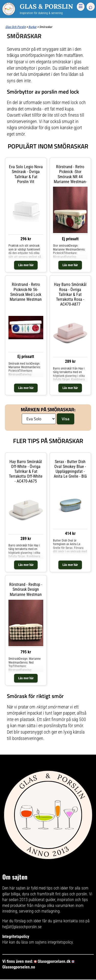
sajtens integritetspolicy (54, 942)
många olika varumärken (55, 906)
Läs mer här (26, 265)
